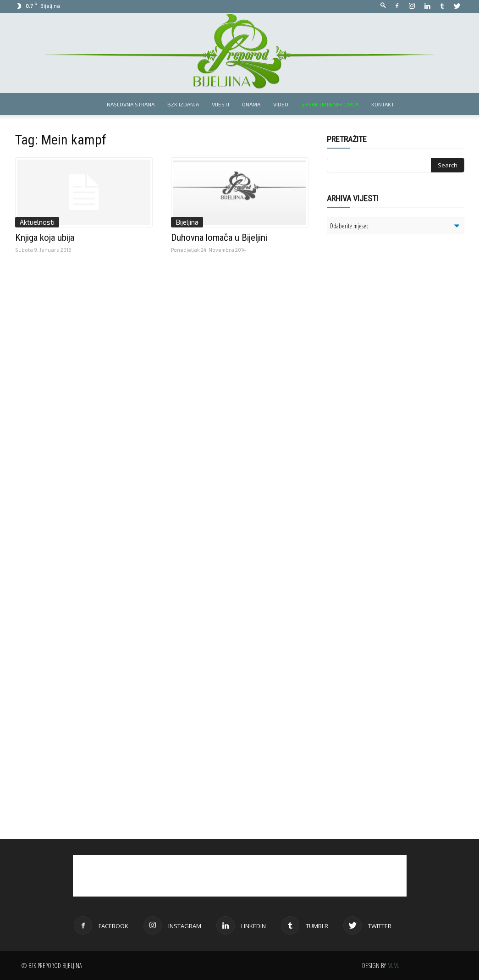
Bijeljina (187, 222)
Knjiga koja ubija (45, 238)
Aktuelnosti (37, 222)
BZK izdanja (183, 104)
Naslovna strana (131, 104)
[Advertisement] (398, 360)
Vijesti (220, 104)
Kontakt (383, 104)
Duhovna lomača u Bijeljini (219, 238)
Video (281, 104)
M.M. (393, 966)
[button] (383, 6)
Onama (251, 104)
